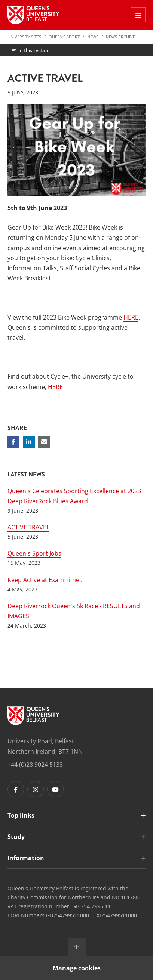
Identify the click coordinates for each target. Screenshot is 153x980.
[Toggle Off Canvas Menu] (138, 15)
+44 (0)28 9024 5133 (35, 765)
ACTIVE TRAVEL (28, 527)
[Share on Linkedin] (29, 442)
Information (26, 858)
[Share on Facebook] (13, 442)
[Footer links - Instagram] (36, 789)
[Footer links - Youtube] (55, 789)
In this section (30, 50)
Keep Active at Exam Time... (46, 580)
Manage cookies (77, 968)
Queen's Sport (64, 37)
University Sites (24, 37)
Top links (21, 815)
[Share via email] (44, 442)
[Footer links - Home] (33, 716)
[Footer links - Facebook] (16, 789)
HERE (131, 317)
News (93, 37)
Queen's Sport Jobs (34, 553)
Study (16, 837)
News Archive (120, 37)
